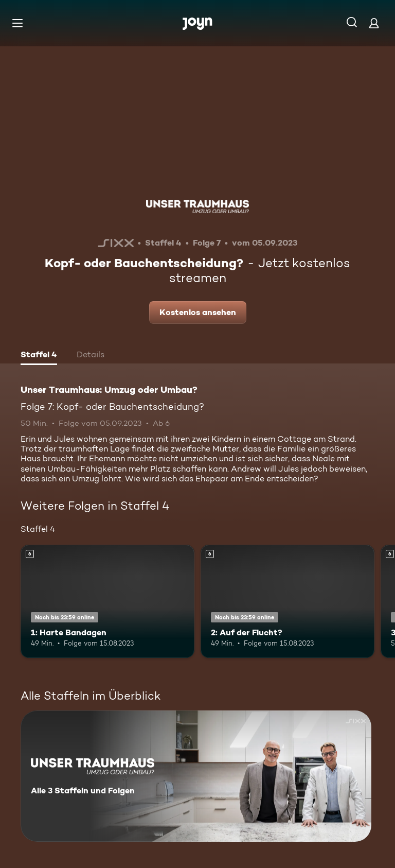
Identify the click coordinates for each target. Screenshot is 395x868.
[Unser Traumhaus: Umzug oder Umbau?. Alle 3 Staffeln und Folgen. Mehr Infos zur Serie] (196, 776)
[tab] (39, 356)
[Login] (374, 23)
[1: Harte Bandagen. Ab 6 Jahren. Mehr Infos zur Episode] (107, 601)
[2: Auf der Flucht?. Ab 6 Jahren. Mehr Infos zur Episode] (288, 601)
